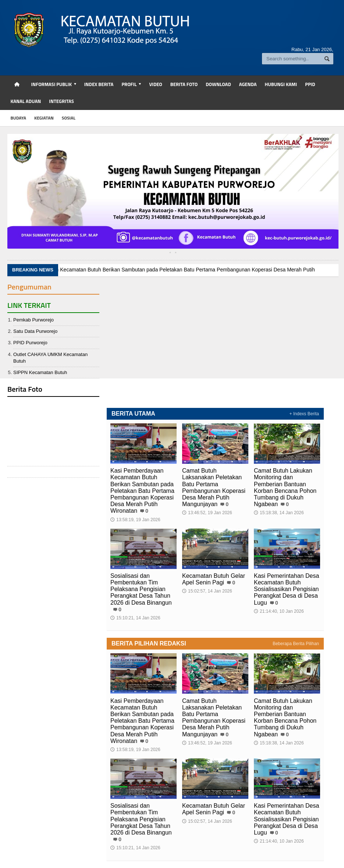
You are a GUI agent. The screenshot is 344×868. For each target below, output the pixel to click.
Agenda (248, 84)
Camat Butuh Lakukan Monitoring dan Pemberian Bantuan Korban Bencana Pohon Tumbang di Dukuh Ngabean (285, 487)
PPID (310, 84)
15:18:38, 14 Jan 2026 (279, 513)
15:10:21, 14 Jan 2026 (135, 618)
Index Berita (99, 84)
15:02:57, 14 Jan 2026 (207, 591)
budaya (19, 118)
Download (218, 84)
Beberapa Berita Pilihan (296, 644)
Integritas (61, 101)
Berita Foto (184, 84)
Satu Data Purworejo (35, 331)
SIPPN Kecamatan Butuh (40, 372)
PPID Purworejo (30, 343)
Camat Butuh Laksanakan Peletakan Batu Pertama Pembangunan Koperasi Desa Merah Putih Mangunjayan (214, 487)
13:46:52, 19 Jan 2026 (207, 513)
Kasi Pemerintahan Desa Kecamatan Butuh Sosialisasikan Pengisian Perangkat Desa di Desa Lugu (286, 589)
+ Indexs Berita (304, 414)
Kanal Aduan (26, 101)
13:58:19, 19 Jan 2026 (135, 520)
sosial (69, 118)
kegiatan (44, 118)
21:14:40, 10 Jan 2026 (279, 611)
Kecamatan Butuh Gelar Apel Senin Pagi (214, 579)
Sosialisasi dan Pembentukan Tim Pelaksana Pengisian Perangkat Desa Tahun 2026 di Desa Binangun (141, 589)
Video (155, 84)
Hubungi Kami (281, 84)
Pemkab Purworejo (33, 320)
